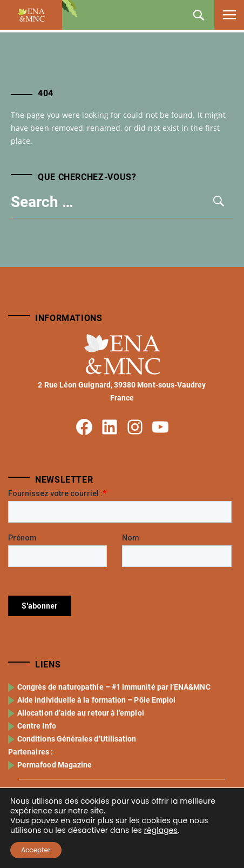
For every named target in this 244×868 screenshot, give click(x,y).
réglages (161, 830)
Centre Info (37, 770)
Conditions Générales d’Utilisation (77, 783)
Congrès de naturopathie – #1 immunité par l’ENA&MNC (114, 731)
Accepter (36, 850)
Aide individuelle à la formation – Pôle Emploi (96, 744)
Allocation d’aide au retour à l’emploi (81, 757)
